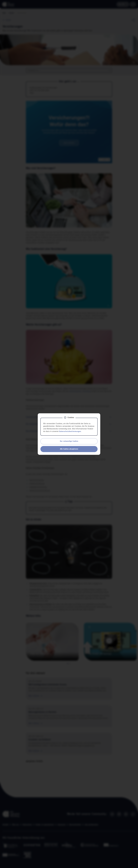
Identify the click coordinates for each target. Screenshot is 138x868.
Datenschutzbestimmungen (70, 432)
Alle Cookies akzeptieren (69, 449)
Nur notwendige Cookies (69, 441)
